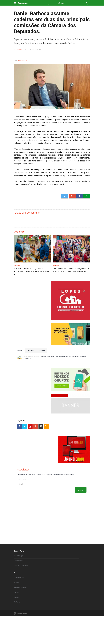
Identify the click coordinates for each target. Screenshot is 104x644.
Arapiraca (23, 3)
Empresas (31, 350)
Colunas (19, 350)
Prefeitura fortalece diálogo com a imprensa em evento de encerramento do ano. (32, 271)
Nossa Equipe (18, 571)
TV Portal (17, 617)
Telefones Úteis (19, 593)
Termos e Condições (21, 581)
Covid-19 (17, 612)
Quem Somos (19, 576)
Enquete (42, 350)
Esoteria (17, 598)
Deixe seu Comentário (27, 213)
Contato (17, 608)
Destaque (17, 265)
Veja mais (19, 232)
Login (62, 3)
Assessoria (22, 61)
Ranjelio (20, 49)
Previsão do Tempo (20, 603)
